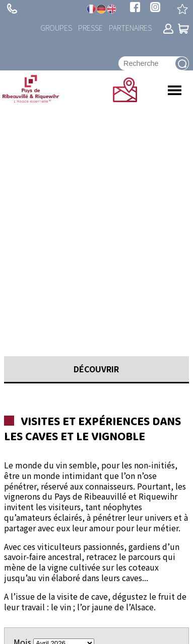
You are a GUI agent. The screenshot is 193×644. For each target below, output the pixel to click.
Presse (90, 27)
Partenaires (130, 27)
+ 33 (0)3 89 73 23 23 (12, 9)
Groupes (56, 27)
